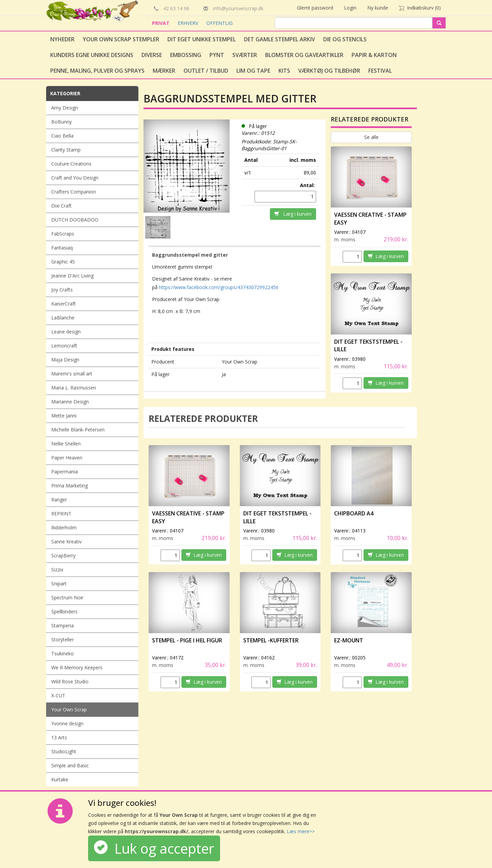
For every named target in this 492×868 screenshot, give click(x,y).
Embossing (186, 55)
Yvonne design (67, 723)
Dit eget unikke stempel (202, 39)
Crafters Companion (74, 192)
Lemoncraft (64, 346)
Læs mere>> (301, 831)
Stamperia (63, 625)
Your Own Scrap (69, 709)
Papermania (65, 472)
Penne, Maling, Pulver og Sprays (97, 71)
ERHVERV (189, 23)
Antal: (308, 185)
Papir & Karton (374, 55)
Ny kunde (378, 8)
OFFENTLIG (220, 23)
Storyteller (63, 639)
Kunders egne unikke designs (92, 55)
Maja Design (65, 360)
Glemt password (315, 8)
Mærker (164, 71)
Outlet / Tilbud (206, 71)
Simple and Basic (70, 765)
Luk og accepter (154, 848)
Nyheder (62, 39)
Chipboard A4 (354, 513)
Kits (284, 71)
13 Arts (59, 737)
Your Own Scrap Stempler (121, 39)
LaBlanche (63, 318)
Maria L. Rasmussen (74, 388)
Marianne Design (70, 402)
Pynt (217, 55)
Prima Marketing (70, 486)
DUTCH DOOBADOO (75, 220)
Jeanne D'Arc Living (72, 276)
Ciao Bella (62, 136)
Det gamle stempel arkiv (279, 39)
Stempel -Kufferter (271, 640)
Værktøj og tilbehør (329, 71)
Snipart (59, 584)
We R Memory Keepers (77, 667)
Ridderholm (64, 528)
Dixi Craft (61, 206)
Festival (380, 71)
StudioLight (64, 751)
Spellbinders (64, 611)
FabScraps (63, 234)
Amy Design (65, 108)
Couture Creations (71, 164)
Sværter (245, 55)
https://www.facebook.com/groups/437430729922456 (219, 287)
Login (350, 8)
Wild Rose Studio (70, 681)
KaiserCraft (64, 304)
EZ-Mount (349, 640)
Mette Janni (64, 416)
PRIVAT (161, 23)
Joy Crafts (62, 290)
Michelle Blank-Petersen (78, 430)
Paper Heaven (67, 458)
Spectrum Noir (67, 597)
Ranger (59, 500)
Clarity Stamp (66, 150)
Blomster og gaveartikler (304, 55)
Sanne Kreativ (66, 542)
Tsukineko (63, 653)
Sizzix (57, 570)
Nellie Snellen (66, 444)
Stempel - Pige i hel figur (187, 640)
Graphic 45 (63, 262)
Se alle (371, 137)
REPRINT (61, 514)
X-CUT (58, 695)
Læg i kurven (293, 214)
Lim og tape (253, 71)
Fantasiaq (62, 248)
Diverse (152, 55)
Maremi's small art (72, 374)
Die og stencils (345, 39)
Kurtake (60, 779)
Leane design (66, 332)
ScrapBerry (63, 556)
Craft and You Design (75, 178)
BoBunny (61, 122)
